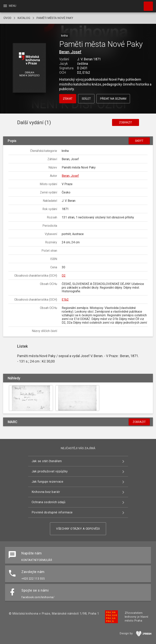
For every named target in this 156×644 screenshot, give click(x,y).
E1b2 (65, 300)
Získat (68, 99)
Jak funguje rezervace (48, 482)
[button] (29, 68)
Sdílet (86, 99)
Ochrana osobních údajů (49, 502)
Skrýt (139, 141)
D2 (64, 276)
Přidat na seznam (113, 99)
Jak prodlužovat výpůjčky (50, 471)
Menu (10, 6)
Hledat (147, 4)
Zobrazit (126, 122)
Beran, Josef (70, 52)
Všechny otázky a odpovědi (78, 529)
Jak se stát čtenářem (47, 461)
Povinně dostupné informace (52, 512)
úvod (7, 18)
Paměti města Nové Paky (55, 18)
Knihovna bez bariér (46, 492)
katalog (24, 18)
